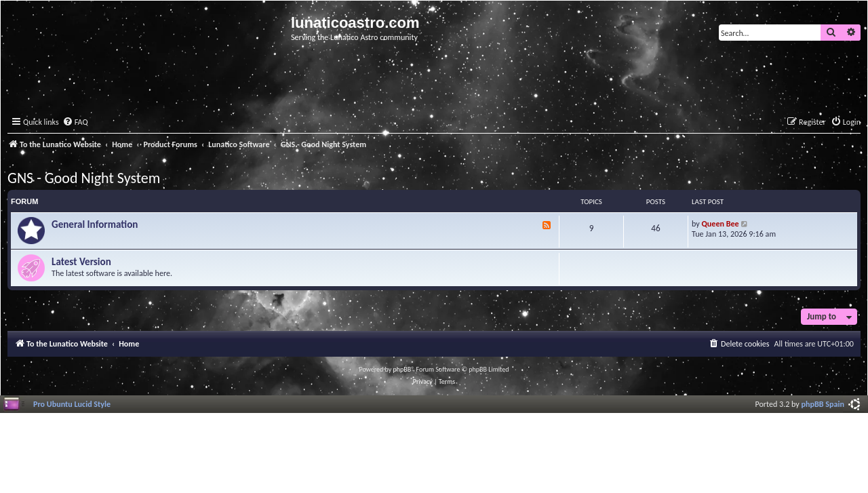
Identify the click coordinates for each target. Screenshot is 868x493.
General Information (95, 224)
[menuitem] (75, 122)
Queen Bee (721, 223)
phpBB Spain (823, 404)
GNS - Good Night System (84, 178)
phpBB (402, 369)
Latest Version (81, 262)
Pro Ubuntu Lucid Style (72, 404)
